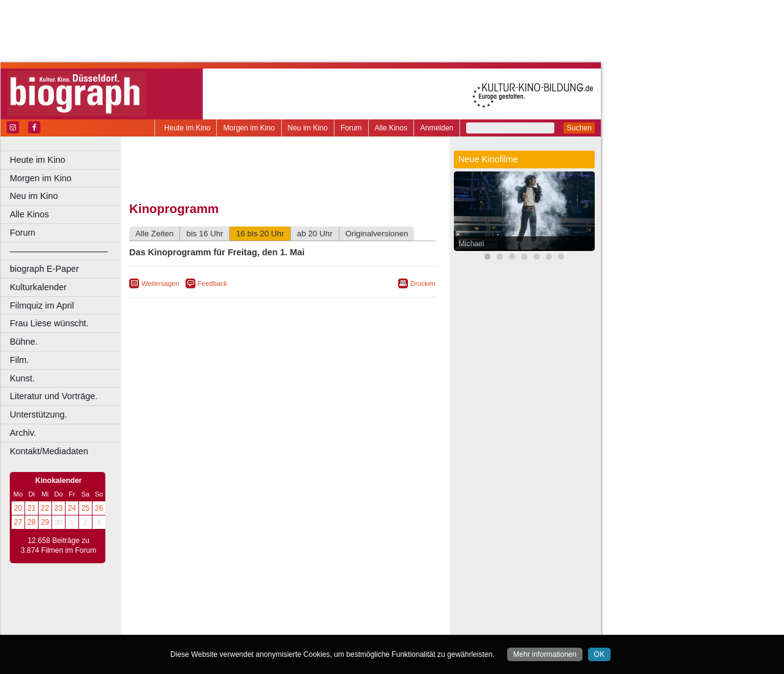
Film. (19, 360)
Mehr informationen (545, 654)
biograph (184, 615)
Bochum (189, 626)
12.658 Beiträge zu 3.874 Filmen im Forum (58, 545)
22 (45, 508)
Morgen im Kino (249, 128)
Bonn (215, 626)
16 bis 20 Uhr (260, 234)
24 (72, 508)
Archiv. (23, 433)
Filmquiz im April (42, 305)
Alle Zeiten (154, 234)
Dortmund (299, 626)
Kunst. (22, 378)
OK (599, 654)
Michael (471, 244)
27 (18, 522)
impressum (289, 605)
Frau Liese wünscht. (49, 323)
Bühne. (24, 342)
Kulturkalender (38, 287)
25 (85, 508)
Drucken (423, 283)
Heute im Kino (187, 128)
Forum (351, 128)
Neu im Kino (308, 128)
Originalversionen (377, 234)
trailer (282, 615)
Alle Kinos (391, 128)
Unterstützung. (39, 414)
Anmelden (437, 128)
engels (246, 615)
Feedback (213, 283)
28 (32, 522)
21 (32, 508)
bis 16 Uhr (205, 234)
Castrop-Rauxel (253, 626)
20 (18, 508)
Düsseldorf (337, 626)
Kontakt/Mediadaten (49, 451)
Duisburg (373, 626)
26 (99, 508)
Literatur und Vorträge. (54, 396)
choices (217, 615)
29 (45, 522)
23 (58, 508)
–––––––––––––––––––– (59, 251)
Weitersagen (160, 283)
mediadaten (378, 605)
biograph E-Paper (44, 269)
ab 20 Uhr (315, 234)
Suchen (579, 128)
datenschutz (332, 605)
